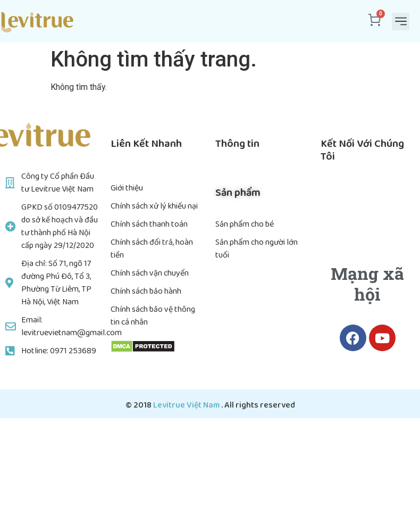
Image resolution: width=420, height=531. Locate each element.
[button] (401, 22)
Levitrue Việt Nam (187, 405)
